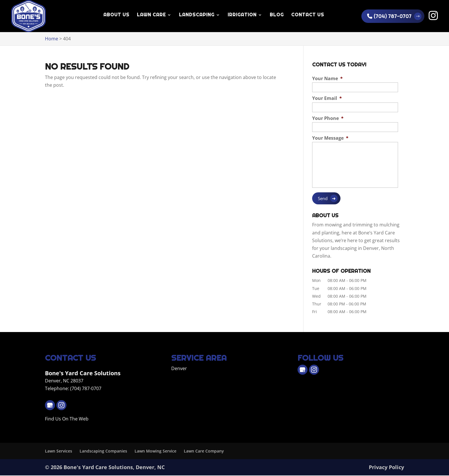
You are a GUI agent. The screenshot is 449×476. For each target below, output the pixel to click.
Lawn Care (151, 15)
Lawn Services (59, 451)
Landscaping (197, 15)
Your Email (327, 98)
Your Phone (328, 118)
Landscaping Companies (103, 451)
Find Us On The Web (67, 419)
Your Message (330, 138)
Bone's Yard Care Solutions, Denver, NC (114, 468)
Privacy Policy (386, 468)
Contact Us (308, 15)
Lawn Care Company (204, 451)
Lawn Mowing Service (155, 451)
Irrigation (242, 15)
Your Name (327, 79)
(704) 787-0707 (389, 16)
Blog (277, 15)
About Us (116, 15)
